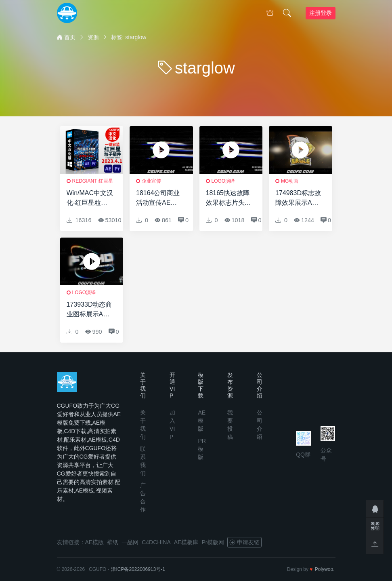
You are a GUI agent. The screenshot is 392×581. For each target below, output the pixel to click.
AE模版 (202, 421)
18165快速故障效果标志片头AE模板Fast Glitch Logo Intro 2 (228, 199)
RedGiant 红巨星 (93, 181)
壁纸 (113, 542)
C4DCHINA (156, 542)
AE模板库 (186, 542)
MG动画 (290, 181)
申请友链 (244, 542)
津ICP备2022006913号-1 (138, 569)
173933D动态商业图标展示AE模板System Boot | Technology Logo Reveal (89, 310)
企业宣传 (151, 181)
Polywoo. (325, 569)
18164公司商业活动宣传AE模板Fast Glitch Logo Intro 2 (158, 199)
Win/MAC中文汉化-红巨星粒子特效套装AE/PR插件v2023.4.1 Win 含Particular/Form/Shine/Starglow (90, 199)
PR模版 (202, 449)
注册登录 (321, 13)
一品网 (130, 542)
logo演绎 (223, 181)
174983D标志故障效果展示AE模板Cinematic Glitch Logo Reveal (298, 199)
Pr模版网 (213, 542)
